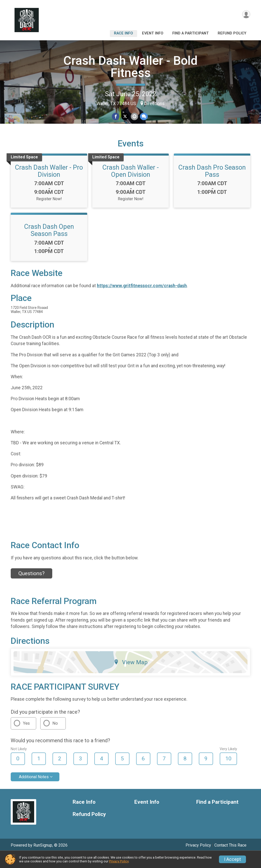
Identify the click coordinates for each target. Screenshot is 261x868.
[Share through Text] (143, 117)
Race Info (123, 33)
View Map (131, 676)
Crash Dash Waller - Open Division (131, 184)
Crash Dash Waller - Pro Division (49, 184)
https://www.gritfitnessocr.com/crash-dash (142, 299)
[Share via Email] (134, 117)
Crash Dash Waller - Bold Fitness (130, 67)
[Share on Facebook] (116, 117)
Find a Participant (191, 33)
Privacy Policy (119, 861)
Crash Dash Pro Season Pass (212, 184)
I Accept (232, 859)
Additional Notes (34, 790)
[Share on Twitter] (125, 117)
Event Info (153, 33)
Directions (154, 104)
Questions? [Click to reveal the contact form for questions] (31, 587)
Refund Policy (232, 33)
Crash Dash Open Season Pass (49, 244)
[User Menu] (246, 15)
